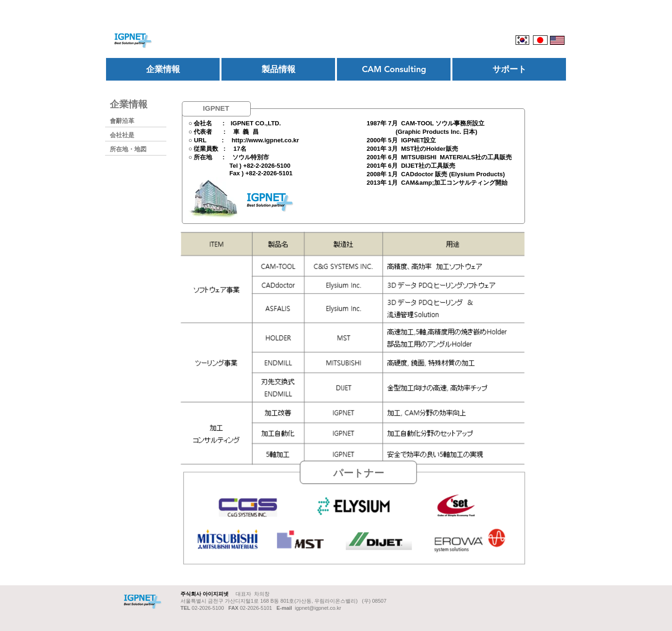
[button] (358, 473)
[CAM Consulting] (394, 69)
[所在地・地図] (140, 149)
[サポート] (509, 69)
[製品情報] (278, 69)
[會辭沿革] (140, 121)
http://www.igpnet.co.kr (265, 140)
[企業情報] (163, 69)
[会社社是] (140, 135)
